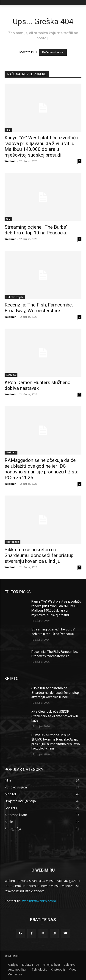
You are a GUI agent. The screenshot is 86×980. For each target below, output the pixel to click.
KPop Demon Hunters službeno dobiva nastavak (37, 385)
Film (8, 130)
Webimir (10, 161)
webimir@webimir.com (39, 901)
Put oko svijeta (15, 297)
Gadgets (11, 375)
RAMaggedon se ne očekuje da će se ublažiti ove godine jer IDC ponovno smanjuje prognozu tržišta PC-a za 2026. (42, 469)
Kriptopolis (12, 542)
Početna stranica (53, 52)
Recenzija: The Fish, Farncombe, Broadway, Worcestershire (39, 308)
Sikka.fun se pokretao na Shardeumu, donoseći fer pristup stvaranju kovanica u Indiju (39, 555)
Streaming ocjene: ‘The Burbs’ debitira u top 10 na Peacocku (36, 230)
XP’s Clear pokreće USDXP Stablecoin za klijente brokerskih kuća (55, 716)
